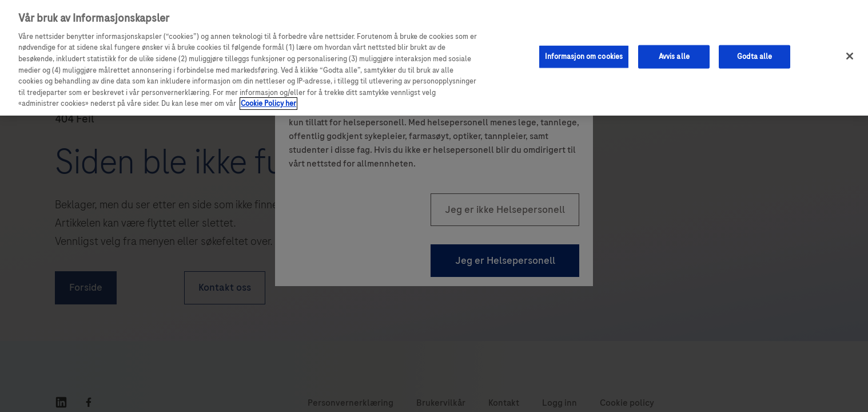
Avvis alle (674, 56)
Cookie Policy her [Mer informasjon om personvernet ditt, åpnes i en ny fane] (268, 104)
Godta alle (754, 56)
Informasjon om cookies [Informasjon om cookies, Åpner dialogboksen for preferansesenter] (584, 56)
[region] (434, 58)
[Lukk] (850, 56)
